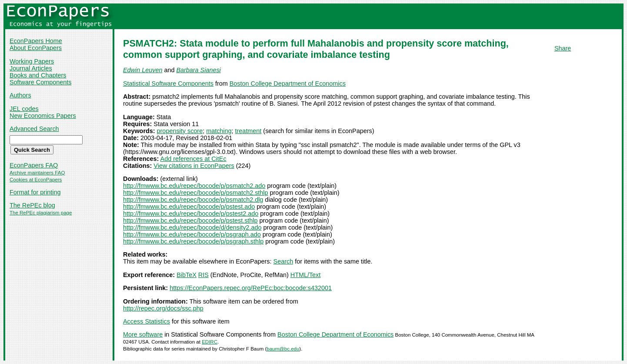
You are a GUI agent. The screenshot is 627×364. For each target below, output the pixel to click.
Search (283, 261)
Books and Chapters (38, 75)
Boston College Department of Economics (288, 83)
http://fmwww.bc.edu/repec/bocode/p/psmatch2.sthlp (196, 193)
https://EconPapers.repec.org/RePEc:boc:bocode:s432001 (251, 288)
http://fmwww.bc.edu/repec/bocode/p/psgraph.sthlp (193, 241)
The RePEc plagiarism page (41, 213)
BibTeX (187, 275)
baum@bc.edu (283, 349)
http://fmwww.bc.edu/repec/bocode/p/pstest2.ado (191, 214)
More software (143, 334)
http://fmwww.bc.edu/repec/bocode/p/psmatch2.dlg (193, 200)
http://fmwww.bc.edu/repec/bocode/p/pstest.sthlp (190, 220)
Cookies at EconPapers (36, 180)
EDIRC (210, 342)
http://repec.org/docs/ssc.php (163, 308)
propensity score (180, 131)
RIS (203, 275)
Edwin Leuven (143, 70)
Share (563, 48)
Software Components (40, 82)
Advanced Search (34, 129)
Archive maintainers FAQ (37, 173)
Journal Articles (31, 68)
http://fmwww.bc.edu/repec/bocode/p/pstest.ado (189, 207)
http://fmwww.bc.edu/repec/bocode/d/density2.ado (192, 227)
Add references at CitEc (193, 159)
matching (219, 131)
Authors (20, 95)
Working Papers (32, 61)
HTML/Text (306, 275)
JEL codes (24, 109)
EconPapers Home (36, 41)
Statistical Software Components (168, 83)
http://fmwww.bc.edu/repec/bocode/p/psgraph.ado (192, 234)
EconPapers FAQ (34, 165)
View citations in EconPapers (194, 166)
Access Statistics (147, 321)
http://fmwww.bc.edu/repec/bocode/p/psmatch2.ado (194, 186)
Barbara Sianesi (198, 70)
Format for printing (35, 192)
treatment (248, 131)
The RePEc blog (32, 205)
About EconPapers (36, 48)
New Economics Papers (43, 116)
